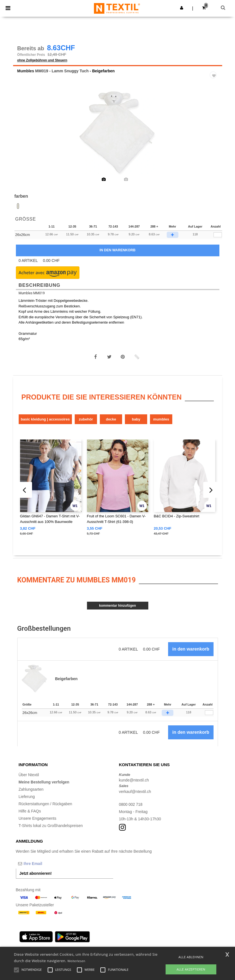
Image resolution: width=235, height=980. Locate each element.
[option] (118, 134)
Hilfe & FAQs (30, 812)
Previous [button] (25, 138)
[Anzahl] (209, 713)
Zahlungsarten (31, 790)
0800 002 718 (131, 805)
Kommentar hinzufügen (117, 606)
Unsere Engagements (37, 819)
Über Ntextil (29, 775)
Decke (111, 420)
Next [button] (214, 138)
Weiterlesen (76, 961)
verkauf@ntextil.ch (135, 792)
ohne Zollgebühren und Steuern (42, 61)
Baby (136, 420)
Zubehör (86, 420)
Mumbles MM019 (32, 294)
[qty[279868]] (218, 236)
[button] (182, 8)
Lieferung (27, 797)
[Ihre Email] (45, 864)
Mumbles (26, 71)
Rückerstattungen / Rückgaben (45, 804)
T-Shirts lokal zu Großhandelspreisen (51, 826)
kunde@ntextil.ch (134, 781)
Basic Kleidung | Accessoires (45, 420)
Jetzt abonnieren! (36, 874)
